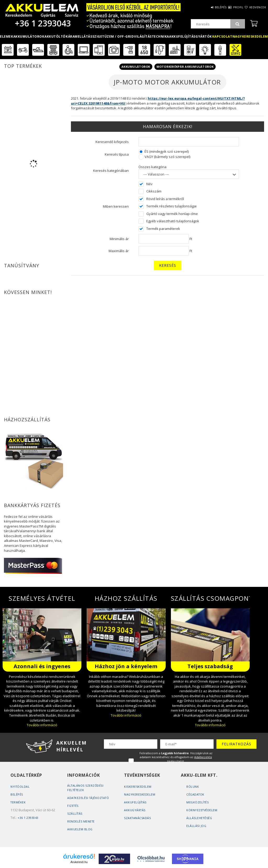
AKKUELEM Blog (80, 829)
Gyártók (204, 36)
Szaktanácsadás (138, 818)
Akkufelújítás (182, 36)
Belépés (205, 7)
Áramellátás (80, 36)
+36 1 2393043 (42, 23)
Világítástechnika (152, 36)
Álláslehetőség (200, 818)
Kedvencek (255, 7)
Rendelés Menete (81, 821)
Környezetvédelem (202, 810)
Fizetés (73, 806)
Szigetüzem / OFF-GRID (113, 36)
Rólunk (193, 787)
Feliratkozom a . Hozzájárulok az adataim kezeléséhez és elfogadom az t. (176, 757)
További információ (42, 725)
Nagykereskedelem (140, 794)
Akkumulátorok (29, 36)
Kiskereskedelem (138, 787)
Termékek (18, 802)
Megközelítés (198, 802)
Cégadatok (196, 794)
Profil (229, 7)
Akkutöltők (56, 36)
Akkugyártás (135, 810)
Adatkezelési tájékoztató (89, 798)
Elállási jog (196, 826)
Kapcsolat (222, 36)
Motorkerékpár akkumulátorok (185, 67)
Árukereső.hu (79, 862)
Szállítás (75, 813)
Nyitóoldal (20, 787)
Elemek (7, 36)
